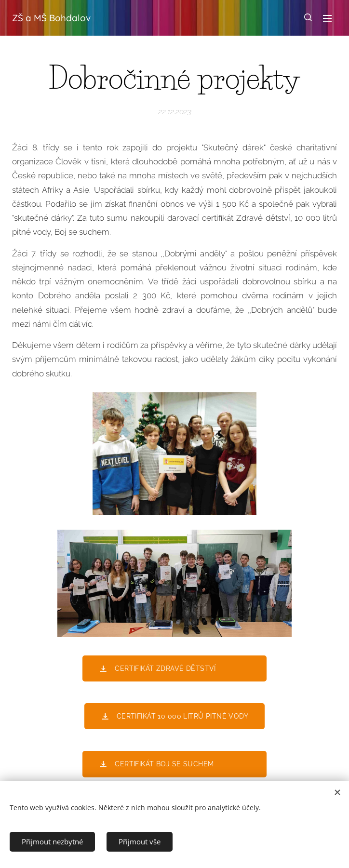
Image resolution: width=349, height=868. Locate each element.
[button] (308, 18)
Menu (327, 18)
